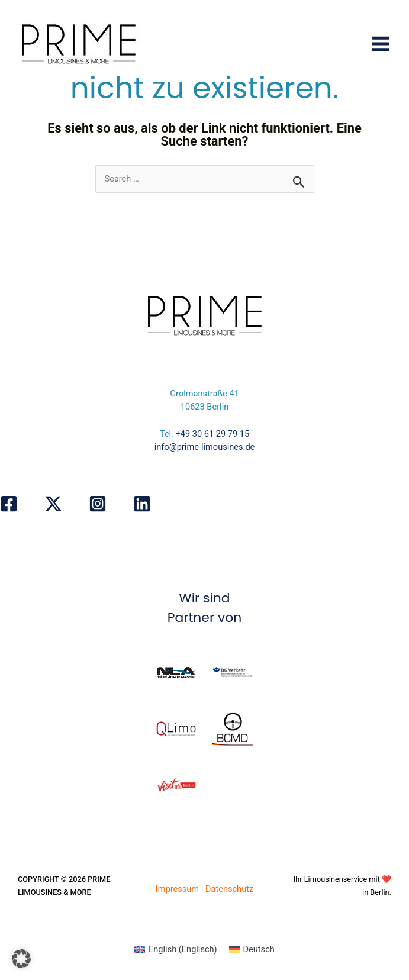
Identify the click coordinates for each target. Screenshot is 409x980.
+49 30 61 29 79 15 (213, 434)
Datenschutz (229, 889)
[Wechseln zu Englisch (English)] (175, 949)
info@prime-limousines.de (205, 447)
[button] (21, 959)
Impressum (177, 889)
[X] (53, 504)
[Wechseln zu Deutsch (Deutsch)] (252, 949)
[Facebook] (9, 504)
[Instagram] (98, 504)
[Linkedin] (142, 504)
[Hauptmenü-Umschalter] (381, 44)
